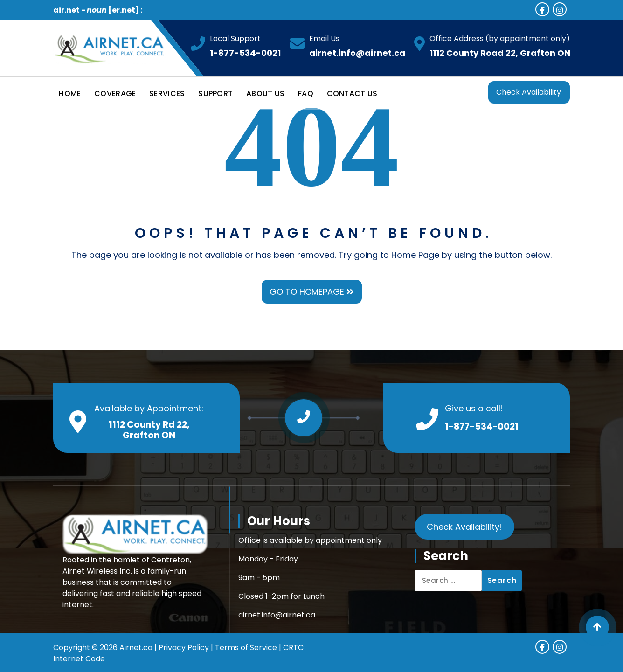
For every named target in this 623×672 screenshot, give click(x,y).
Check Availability (529, 92)
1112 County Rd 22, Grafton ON (149, 430)
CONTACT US (352, 94)
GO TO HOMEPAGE (312, 292)
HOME (70, 94)
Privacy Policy (184, 648)
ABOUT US (265, 94)
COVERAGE (115, 94)
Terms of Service (246, 648)
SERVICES (167, 94)
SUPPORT (215, 94)
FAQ (306, 94)
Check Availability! (464, 527)
